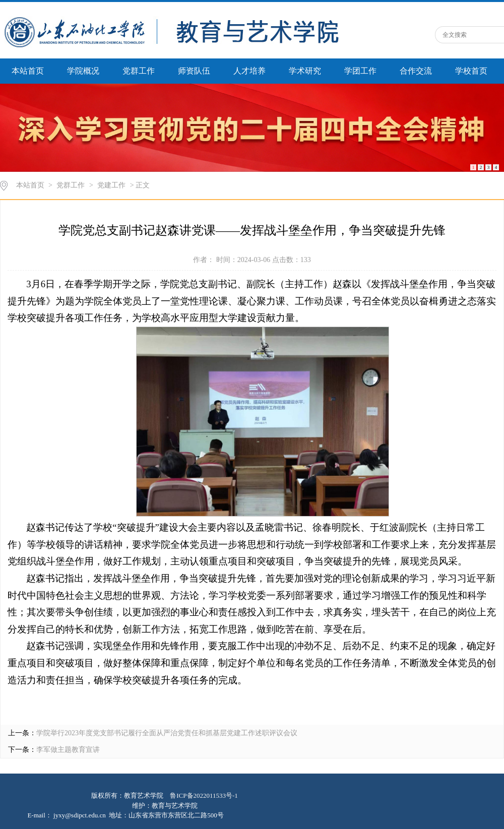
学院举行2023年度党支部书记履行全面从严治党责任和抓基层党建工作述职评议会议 (167, 733)
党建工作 (111, 185)
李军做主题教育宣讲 (68, 750)
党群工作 (139, 71)
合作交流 (416, 71)
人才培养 (249, 71)
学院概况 (83, 71)
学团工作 (360, 71)
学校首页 (471, 71)
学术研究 (305, 71)
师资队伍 (194, 71)
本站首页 (28, 71)
